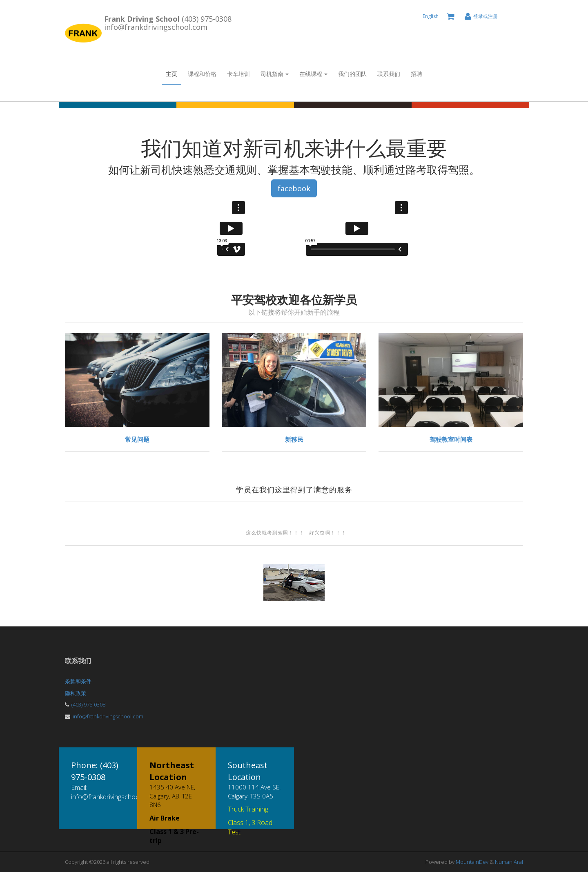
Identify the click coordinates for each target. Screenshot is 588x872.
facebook (294, 188)
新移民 (294, 439)
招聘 (416, 74)
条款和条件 (78, 681)
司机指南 (275, 74)
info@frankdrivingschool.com (108, 716)
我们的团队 (352, 74)
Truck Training (248, 809)
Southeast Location (248, 771)
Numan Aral (509, 862)
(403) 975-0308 (88, 704)
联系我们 (389, 74)
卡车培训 (238, 74)
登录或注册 (486, 16)
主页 (171, 74)
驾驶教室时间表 (451, 439)
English (431, 16)
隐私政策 (76, 693)
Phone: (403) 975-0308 (95, 771)
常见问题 (137, 439)
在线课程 (313, 74)
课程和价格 (202, 74)
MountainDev (473, 862)
